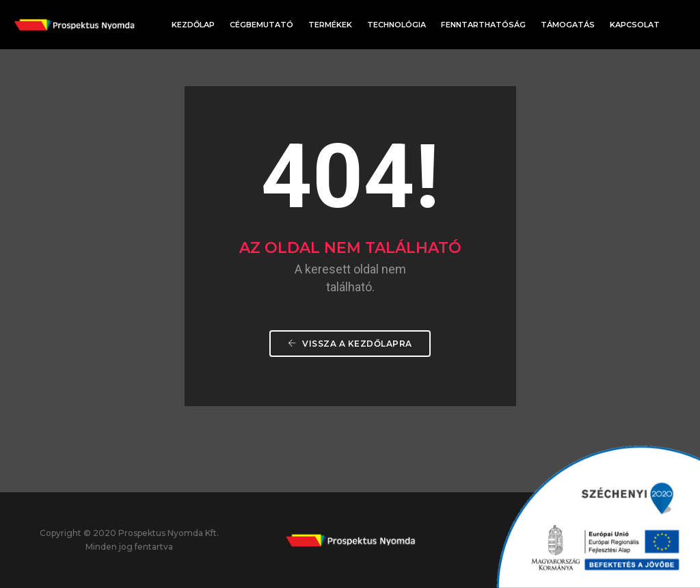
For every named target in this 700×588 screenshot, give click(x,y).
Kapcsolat (635, 25)
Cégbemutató (261, 25)
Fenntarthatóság (483, 25)
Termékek (330, 25)
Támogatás (568, 25)
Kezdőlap (193, 25)
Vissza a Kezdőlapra (350, 344)
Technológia (396, 25)
